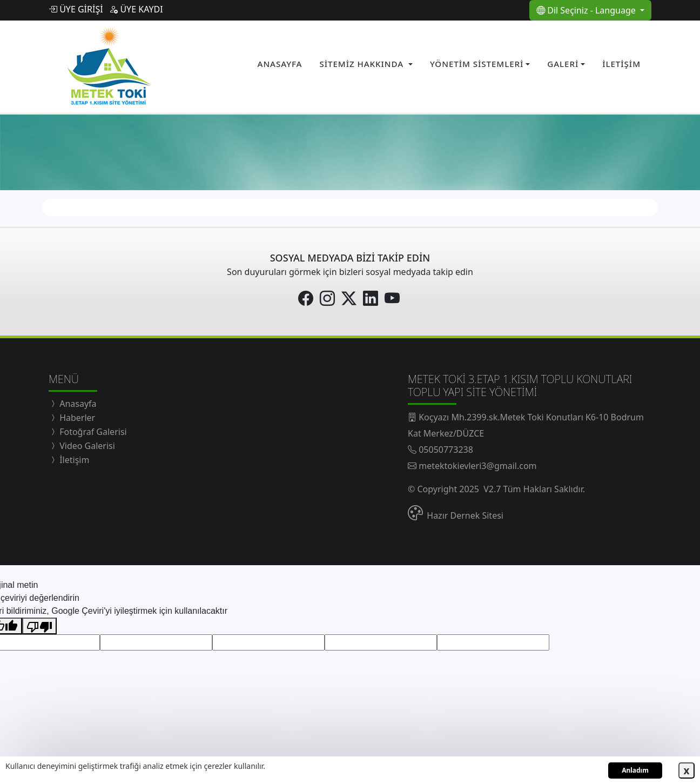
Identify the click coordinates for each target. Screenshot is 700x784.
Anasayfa (77, 400)
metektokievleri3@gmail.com (477, 463)
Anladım (635, 770)
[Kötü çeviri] (39, 623)
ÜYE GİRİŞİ (76, 9)
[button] (366, 63)
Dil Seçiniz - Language (587, 10)
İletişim (73, 457)
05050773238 (446, 446)
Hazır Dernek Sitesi (465, 512)
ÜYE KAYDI (136, 9)
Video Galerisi (86, 443)
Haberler (76, 414)
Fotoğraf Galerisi (92, 428)
